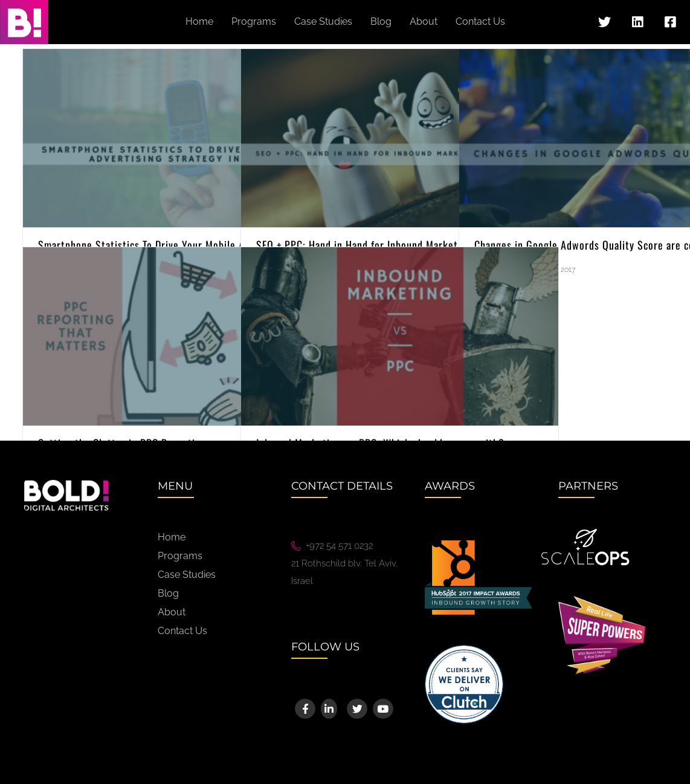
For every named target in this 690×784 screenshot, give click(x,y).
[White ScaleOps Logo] (585, 533)
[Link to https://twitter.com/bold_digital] (604, 22)
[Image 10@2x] (464, 649)
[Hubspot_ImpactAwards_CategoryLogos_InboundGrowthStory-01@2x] (479, 545)
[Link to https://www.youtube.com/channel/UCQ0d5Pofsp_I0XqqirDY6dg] (383, 709)
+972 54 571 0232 (339, 546)
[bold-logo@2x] (66, 484)
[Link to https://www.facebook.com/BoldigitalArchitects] (670, 22)
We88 (304, 607)
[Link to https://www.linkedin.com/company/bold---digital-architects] (637, 22)
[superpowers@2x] (602, 600)
